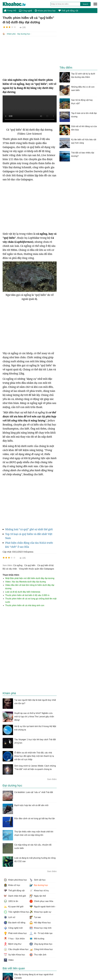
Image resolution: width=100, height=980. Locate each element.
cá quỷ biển (30, 565)
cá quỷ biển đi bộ (46, 565)
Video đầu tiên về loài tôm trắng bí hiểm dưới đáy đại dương (30, 587)
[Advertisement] (30, 57)
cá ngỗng (18, 565)
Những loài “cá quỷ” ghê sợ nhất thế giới (29, 529)
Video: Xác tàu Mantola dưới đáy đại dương (25, 581)
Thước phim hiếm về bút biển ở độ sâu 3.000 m (27, 595)
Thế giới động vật (68, 11)
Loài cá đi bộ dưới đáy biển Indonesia (23, 592)
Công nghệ (25, 11)
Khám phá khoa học (45, 11)
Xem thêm (52, 779)
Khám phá (11, 34)
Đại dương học (24, 34)
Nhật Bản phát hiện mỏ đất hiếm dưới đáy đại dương (30, 578)
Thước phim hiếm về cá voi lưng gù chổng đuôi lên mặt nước (31, 600)
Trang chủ (10, 10)
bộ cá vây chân (10, 569)
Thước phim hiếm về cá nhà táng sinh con (25, 605)
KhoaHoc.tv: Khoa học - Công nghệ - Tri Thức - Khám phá (17, 4)
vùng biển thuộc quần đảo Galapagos (36, 569)
